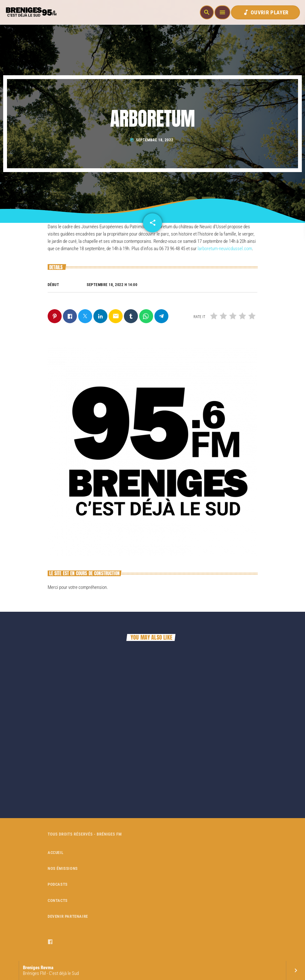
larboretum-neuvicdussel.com (225, 249)
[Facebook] (50, 942)
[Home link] (30, 12)
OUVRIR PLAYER (265, 12)
